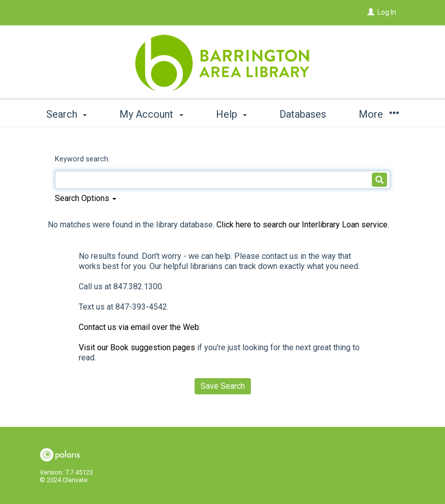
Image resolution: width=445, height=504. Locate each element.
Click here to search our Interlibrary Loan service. (303, 225)
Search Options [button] (86, 198)
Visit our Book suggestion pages (137, 347)
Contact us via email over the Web (139, 327)
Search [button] (67, 114)
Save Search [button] (223, 386)
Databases (303, 114)
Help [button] (231, 114)
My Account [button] (151, 114)
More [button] (379, 114)
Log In (387, 12)
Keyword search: (83, 159)
